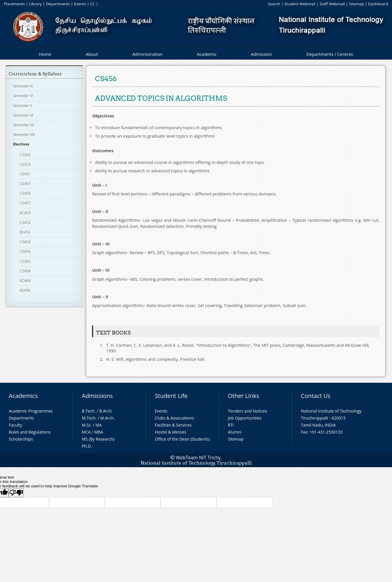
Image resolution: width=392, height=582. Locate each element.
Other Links (243, 396)
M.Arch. (107, 418)
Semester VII (23, 125)
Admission (262, 54)
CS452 (25, 222)
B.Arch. (106, 411)
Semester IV (23, 96)
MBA (99, 432)
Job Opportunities (245, 418)
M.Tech (89, 418)
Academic (207, 54)
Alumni (235, 432)
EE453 (25, 232)
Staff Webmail (332, 4)
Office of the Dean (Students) (182, 439)
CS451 (25, 174)
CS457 (25, 203)
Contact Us (316, 396)
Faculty (15, 425)
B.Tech (88, 411)
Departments (58, 4)
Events (80, 4)
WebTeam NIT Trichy (198, 458)
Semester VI (23, 115)
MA (99, 425)
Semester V (22, 105)
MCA (86, 432)
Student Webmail (300, 4)
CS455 (25, 193)
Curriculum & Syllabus (35, 74)
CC (92, 4)
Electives (21, 144)
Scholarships (21, 439)
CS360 (25, 261)
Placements (14, 4)
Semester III (23, 86)
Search (274, 4)
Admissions (97, 396)
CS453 (25, 183)
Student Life (171, 396)
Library (35, 4)
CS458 (25, 271)
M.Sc (86, 425)
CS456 (25, 251)
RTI (231, 425)
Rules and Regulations (30, 432)
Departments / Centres (330, 54)
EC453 (25, 213)
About (92, 54)
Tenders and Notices (247, 411)
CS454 (25, 242)
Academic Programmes (31, 411)
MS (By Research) (98, 439)
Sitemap (357, 4)
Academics (23, 396)
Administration (148, 54)
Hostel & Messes (171, 432)
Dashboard (378, 4)
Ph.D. (87, 446)
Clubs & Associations (175, 418)
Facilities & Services (173, 425)
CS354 (25, 164)
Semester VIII (24, 134)
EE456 (25, 290)
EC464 (25, 280)
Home (45, 54)
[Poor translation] (16, 493)
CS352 (25, 155)
